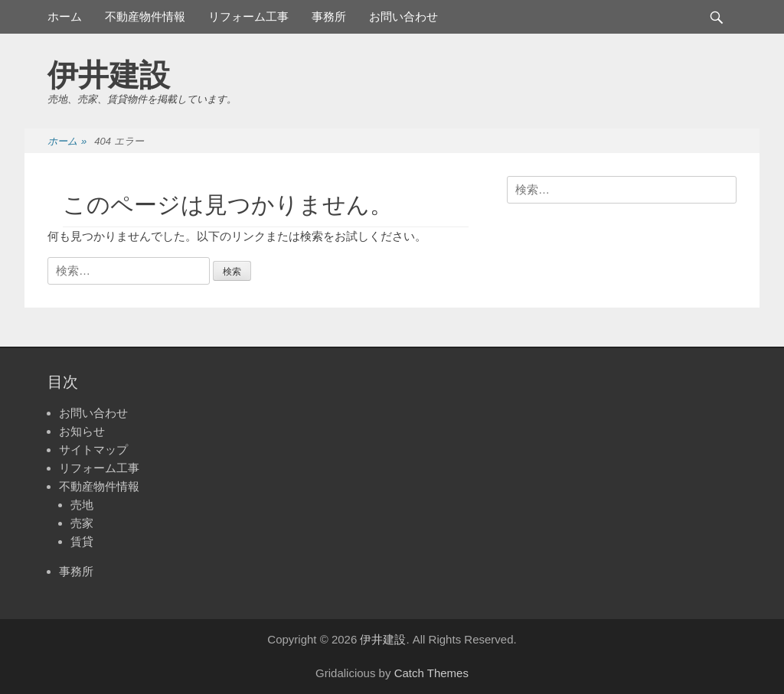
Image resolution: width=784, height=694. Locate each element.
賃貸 (82, 541)
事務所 (329, 16)
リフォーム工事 (248, 16)
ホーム (65, 16)
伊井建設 (109, 75)
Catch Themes (431, 673)
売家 (82, 523)
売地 (82, 505)
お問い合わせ (403, 16)
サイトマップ (93, 450)
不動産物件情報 (145, 16)
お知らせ (82, 431)
